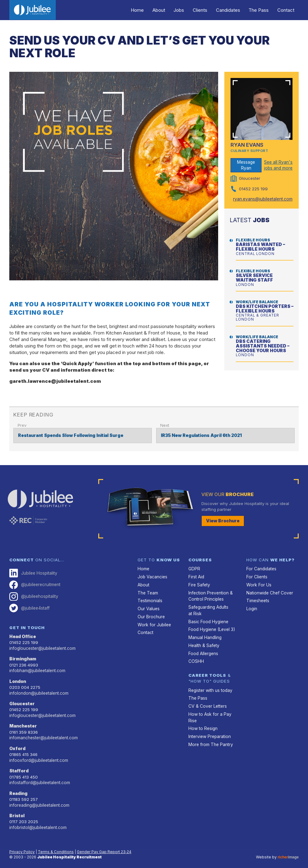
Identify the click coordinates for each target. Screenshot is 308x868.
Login (252, 607)
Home (148, 10)
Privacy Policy (22, 846)
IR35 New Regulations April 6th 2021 (201, 435)
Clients (206, 10)
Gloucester (22, 701)
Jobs (186, 10)
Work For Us (258, 584)
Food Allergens (203, 650)
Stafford (19, 767)
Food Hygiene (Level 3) (211, 627)
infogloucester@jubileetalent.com (42, 646)
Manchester (23, 723)
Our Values (148, 607)
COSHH (196, 658)
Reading (18, 788)
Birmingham (23, 657)
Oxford (17, 745)
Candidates (232, 10)
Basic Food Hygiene (208, 620)
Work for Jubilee (154, 623)
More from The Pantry (210, 739)
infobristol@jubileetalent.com (37, 822)
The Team (147, 592)
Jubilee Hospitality (33, 573)
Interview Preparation (209, 732)
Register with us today (210, 687)
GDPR (194, 568)
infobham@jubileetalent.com (37, 668)
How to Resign (202, 724)
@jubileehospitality (33, 595)
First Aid (196, 576)
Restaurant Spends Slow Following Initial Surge (71, 435)
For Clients (257, 576)
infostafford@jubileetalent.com (39, 778)
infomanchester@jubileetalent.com (43, 734)
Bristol (17, 810)
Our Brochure (151, 615)
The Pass (261, 10)
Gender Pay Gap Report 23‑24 (104, 846)
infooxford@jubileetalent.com (38, 756)
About (167, 10)
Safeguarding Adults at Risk (208, 609)
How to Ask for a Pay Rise (209, 713)
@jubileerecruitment (35, 584)
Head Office (23, 635)
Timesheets (258, 599)
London (18, 679)
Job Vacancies (152, 576)
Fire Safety (199, 584)
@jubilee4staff (29, 607)
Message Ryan (246, 165)
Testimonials (150, 599)
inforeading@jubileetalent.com (39, 800)
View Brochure (223, 520)
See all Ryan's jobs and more (278, 165)
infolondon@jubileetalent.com (38, 690)
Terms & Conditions (56, 846)
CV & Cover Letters (207, 702)
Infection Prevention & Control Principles (210, 595)
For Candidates (261, 568)
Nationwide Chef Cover (269, 592)
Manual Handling (205, 635)
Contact (287, 10)
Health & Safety (204, 643)
